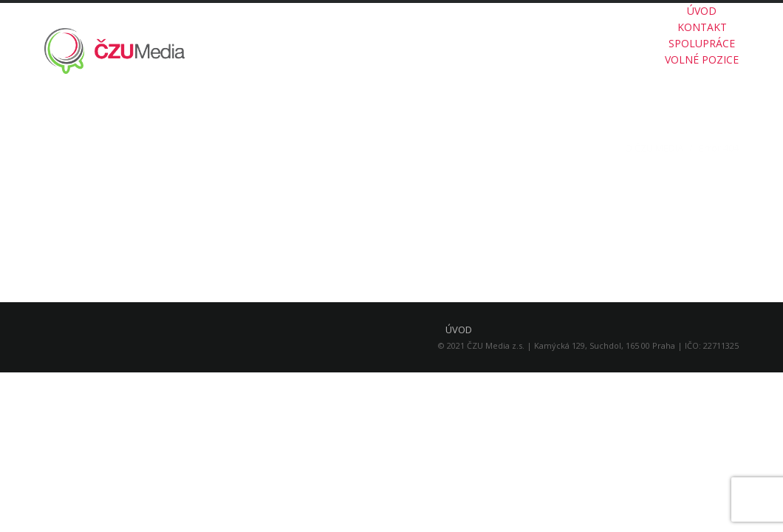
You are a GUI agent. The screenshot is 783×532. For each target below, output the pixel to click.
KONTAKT (702, 27)
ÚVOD (702, 11)
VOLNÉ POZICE (702, 59)
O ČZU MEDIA (654, 148)
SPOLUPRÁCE (702, 43)
